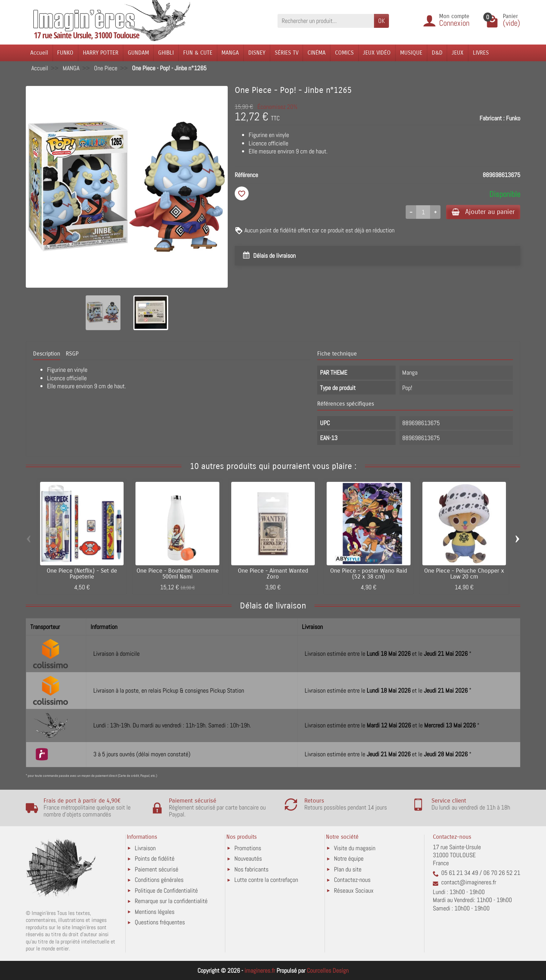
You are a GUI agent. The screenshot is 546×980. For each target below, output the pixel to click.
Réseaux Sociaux (354, 890)
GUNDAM (138, 53)
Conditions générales (159, 880)
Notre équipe (349, 858)
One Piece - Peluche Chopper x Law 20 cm (464, 574)
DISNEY (257, 53)
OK (381, 21)
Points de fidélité (155, 858)
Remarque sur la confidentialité (171, 901)
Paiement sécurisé (157, 869)
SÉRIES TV (287, 53)
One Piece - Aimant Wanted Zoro (273, 574)
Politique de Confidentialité (166, 890)
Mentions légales (155, 912)
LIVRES (481, 53)
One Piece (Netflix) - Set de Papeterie (82, 574)
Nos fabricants (251, 869)
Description (47, 354)
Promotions (248, 848)
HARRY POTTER (101, 53)
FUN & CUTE (198, 53)
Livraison (145, 848)
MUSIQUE (411, 53)
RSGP (72, 354)
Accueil (39, 53)
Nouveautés (248, 858)
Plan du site (348, 869)
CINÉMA (317, 53)
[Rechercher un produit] (326, 21)
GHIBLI (166, 53)
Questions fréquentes (160, 922)
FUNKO (65, 53)
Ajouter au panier (483, 212)
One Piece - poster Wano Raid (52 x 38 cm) (369, 574)
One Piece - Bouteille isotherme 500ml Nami (178, 574)
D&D (437, 53)
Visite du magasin (355, 848)
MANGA (230, 53)
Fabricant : (492, 118)
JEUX (458, 53)
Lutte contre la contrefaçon (266, 880)
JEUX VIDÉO (377, 53)
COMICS (344, 53)
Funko (513, 118)
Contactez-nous (352, 880)
